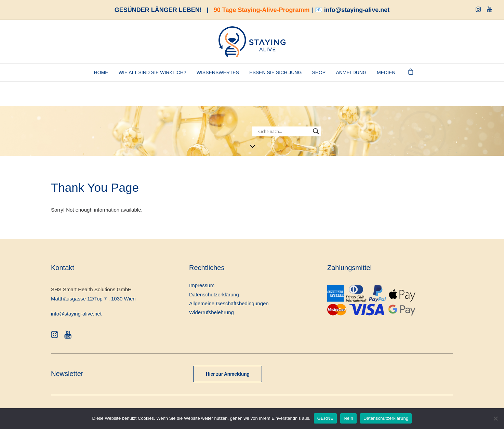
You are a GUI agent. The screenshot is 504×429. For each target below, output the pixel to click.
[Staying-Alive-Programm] (420, 107)
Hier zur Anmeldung (228, 374)
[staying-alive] (252, 42)
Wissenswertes (218, 72)
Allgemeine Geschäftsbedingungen (229, 303)
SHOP (319, 72)
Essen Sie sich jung (275, 72)
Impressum (202, 285)
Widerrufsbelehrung (211, 312)
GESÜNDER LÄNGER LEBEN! (158, 10)
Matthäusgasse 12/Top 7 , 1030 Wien (93, 299)
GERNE (325, 418)
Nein (348, 418)
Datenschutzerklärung (214, 294)
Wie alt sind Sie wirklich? (152, 72)
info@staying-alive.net (357, 10)
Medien (386, 72)
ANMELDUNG (351, 72)
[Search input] (283, 131)
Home (101, 72)
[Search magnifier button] (316, 131)
